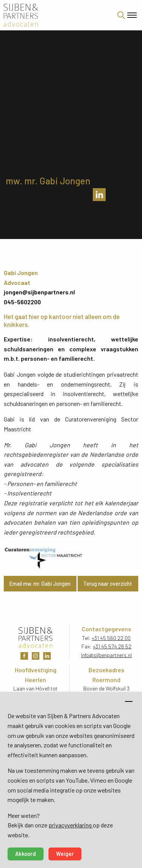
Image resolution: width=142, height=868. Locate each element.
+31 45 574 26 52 (112, 646)
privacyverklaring (71, 825)
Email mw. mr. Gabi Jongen (40, 584)
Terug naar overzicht (108, 584)
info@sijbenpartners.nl (106, 655)
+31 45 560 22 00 (111, 638)
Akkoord (26, 854)
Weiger (65, 854)
